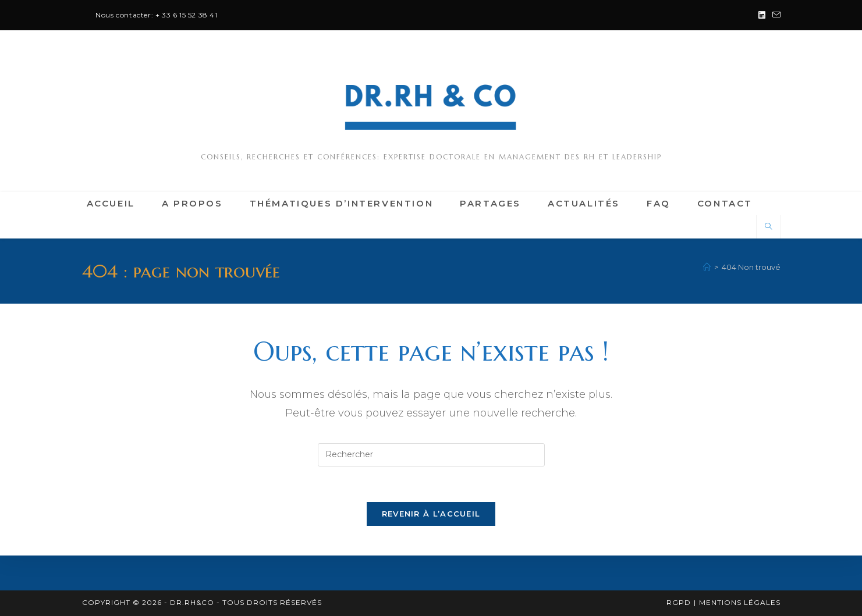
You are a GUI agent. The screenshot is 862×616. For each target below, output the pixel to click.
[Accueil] (707, 267)
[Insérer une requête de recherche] (431, 455)
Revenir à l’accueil (431, 514)
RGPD (679, 602)
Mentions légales (740, 602)
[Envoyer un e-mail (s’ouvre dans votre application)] (775, 15)
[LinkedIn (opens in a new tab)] (762, 15)
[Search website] (768, 227)
